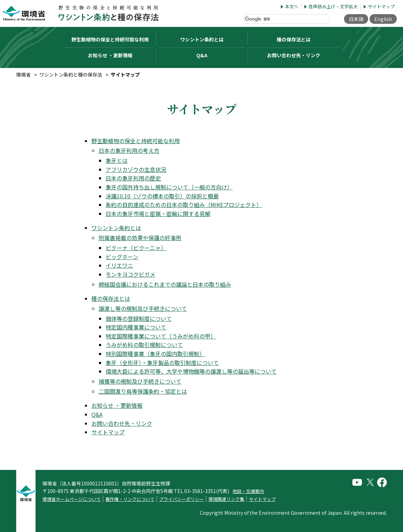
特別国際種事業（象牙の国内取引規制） (155, 354)
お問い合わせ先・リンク (294, 55)
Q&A (202, 55)
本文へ (292, 7)
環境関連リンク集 (226, 499)
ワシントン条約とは (116, 228)
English (383, 19)
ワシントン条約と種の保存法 (71, 75)
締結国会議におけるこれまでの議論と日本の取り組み (165, 284)
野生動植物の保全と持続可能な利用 (136, 141)
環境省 (23, 75)
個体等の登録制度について (139, 318)
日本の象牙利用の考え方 (129, 150)
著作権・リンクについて (130, 499)
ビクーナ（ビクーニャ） (136, 248)
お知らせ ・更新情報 (110, 55)
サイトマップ (381, 7)
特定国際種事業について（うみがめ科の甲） (161, 336)
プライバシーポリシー (181, 499)
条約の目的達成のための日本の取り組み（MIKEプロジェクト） (184, 205)
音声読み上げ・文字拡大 (333, 7)
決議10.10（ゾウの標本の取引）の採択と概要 (162, 196)
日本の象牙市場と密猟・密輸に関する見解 (158, 214)
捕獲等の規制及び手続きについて (140, 381)
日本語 (356, 19)
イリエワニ (119, 265)
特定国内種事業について (136, 327)
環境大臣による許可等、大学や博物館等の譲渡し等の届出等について (191, 371)
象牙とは (117, 160)
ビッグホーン (122, 257)
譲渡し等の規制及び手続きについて (143, 308)
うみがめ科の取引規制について (144, 345)
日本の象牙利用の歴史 (133, 178)
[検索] (287, 19)
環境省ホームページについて (72, 499)
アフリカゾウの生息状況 (136, 169)
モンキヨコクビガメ (130, 274)
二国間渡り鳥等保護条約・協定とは (143, 391)
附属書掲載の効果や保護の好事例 (140, 238)
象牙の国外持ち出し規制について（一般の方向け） (169, 187)
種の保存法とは (111, 298)
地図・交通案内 (248, 491)
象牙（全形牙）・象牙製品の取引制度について (162, 363)
